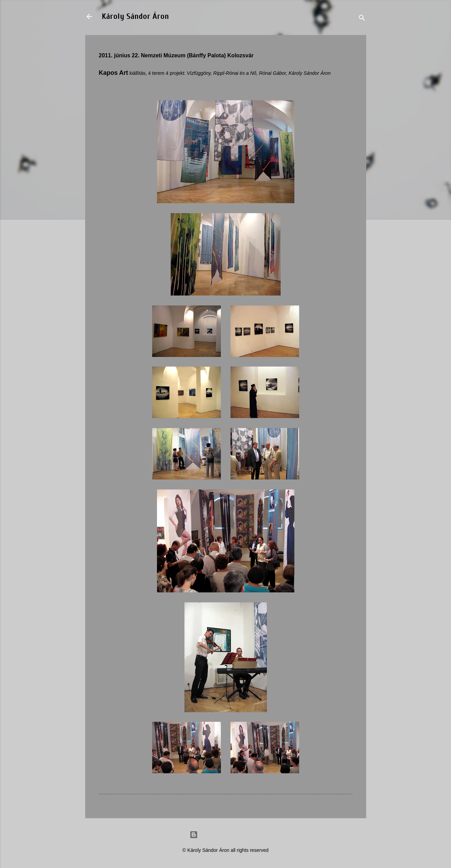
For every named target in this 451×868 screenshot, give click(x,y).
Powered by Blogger (226, 835)
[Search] (362, 19)
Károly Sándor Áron (135, 16)
